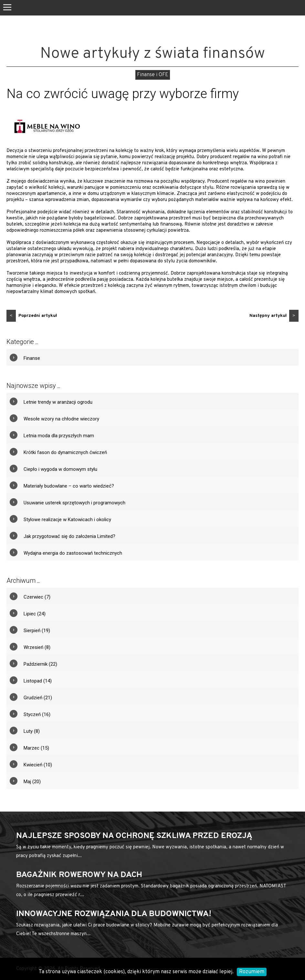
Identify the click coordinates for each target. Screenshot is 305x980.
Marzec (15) (36, 748)
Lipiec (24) (35, 614)
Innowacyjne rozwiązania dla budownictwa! (114, 914)
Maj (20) (32, 782)
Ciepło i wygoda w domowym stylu (60, 469)
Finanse (32, 358)
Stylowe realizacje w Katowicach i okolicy (67, 520)
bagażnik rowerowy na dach (79, 875)
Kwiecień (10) (38, 765)
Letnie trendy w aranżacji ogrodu (58, 402)
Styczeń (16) (37, 714)
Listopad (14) (38, 681)
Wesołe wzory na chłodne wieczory (61, 419)
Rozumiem (252, 972)
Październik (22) (40, 664)
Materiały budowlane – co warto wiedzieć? (69, 486)
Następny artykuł (274, 316)
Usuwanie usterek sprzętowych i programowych (74, 503)
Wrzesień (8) (37, 647)
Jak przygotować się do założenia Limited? (69, 536)
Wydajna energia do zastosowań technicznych (73, 553)
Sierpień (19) (37, 631)
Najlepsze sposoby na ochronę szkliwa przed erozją (134, 836)
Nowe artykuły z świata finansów (152, 54)
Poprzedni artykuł (32, 316)
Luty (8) (32, 731)
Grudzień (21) (38, 698)
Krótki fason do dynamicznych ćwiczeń (65, 452)
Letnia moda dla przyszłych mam (59, 436)
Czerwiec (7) (37, 597)
